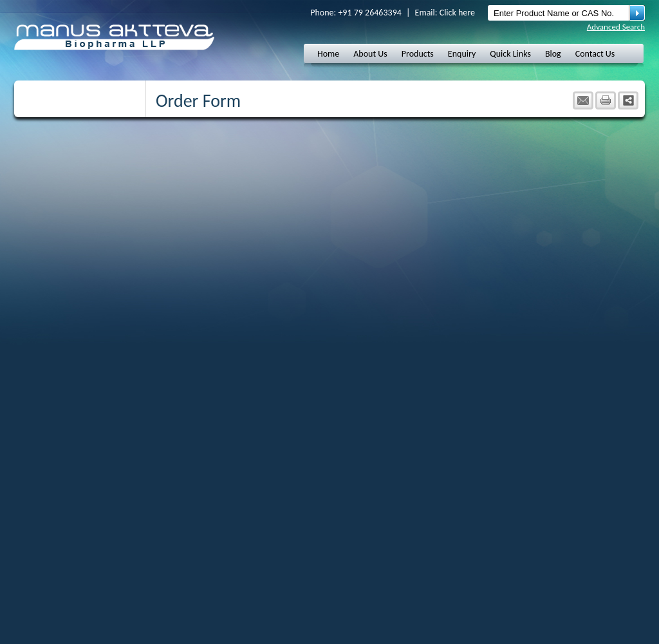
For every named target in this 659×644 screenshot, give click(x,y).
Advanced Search (616, 27)
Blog (553, 54)
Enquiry (462, 54)
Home (328, 54)
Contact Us (595, 54)
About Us (370, 54)
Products (418, 54)
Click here (457, 13)
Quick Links (510, 54)
